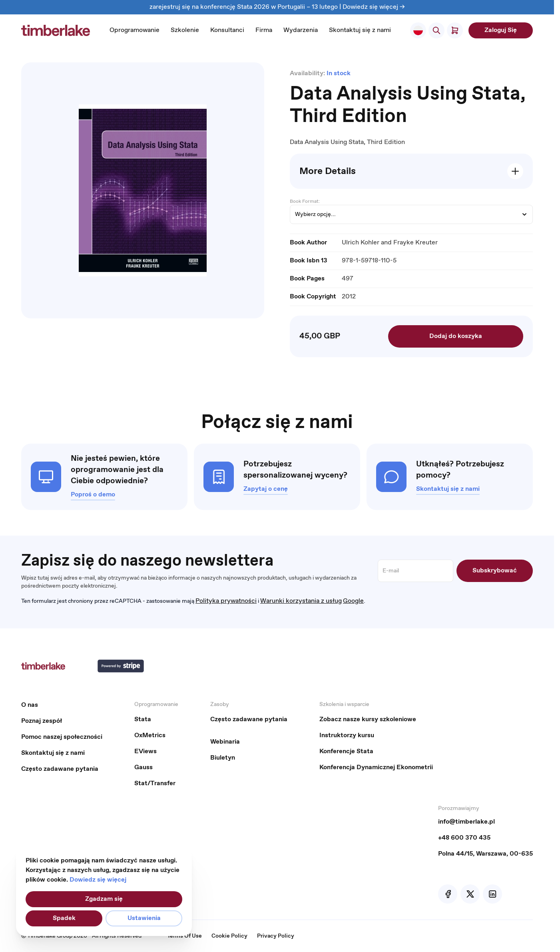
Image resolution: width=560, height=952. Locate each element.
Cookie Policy (229, 936)
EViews (145, 751)
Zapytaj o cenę (266, 489)
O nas (30, 705)
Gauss (143, 767)
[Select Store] (418, 30)
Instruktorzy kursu (347, 735)
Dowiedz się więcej (98, 880)
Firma (264, 30)
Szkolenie (185, 30)
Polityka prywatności (226, 601)
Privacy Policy (276, 936)
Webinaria (225, 742)
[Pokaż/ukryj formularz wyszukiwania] (436, 30)
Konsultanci (227, 30)
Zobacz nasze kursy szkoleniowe (368, 719)
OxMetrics (150, 735)
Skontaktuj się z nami (360, 30)
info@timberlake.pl (466, 822)
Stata (143, 719)
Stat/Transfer (155, 783)
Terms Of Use (184, 936)
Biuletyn (223, 758)
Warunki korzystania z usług (301, 601)
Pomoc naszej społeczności (62, 737)
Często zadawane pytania (60, 769)
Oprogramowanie (135, 30)
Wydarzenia (301, 30)
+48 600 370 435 (464, 838)
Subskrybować (495, 571)
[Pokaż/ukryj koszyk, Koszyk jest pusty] (455, 30)
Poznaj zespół (42, 721)
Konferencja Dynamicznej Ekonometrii (376, 767)
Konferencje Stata (346, 751)
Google (353, 601)
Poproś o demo (93, 495)
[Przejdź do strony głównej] (56, 30)
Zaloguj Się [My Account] (501, 30)
